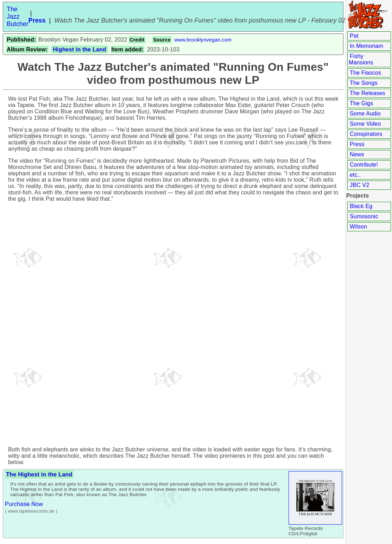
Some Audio (365, 114)
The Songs (364, 83)
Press (357, 144)
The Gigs (361, 103)
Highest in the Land (80, 49)
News (357, 154)
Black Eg (361, 206)
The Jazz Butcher (18, 17)
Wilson (358, 227)
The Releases (368, 93)
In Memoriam (366, 46)
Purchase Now (24, 504)
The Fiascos (365, 73)
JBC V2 (359, 185)
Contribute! (364, 165)
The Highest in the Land (39, 474)
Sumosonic (364, 216)
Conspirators (366, 134)
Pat (354, 36)
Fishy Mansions (361, 59)
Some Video (365, 124)
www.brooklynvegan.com (203, 40)
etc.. (355, 175)
